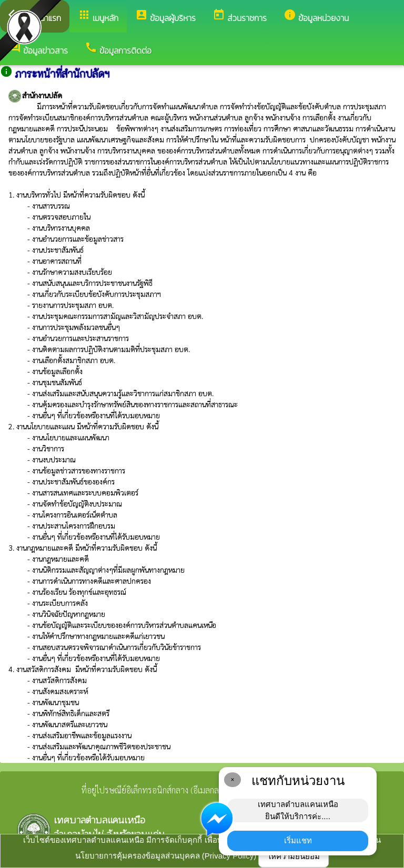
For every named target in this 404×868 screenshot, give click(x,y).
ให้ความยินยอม (294, 856)
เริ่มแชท (298, 840)
